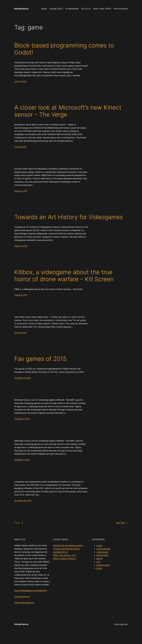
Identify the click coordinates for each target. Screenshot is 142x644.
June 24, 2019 (20, 147)
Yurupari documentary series (66, 549)
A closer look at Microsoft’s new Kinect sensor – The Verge (68, 111)
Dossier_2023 (56, 9)
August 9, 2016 (21, 191)
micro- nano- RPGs (102, 9)
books (99, 545)
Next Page (122, 523)
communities (102, 555)
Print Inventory (121, 9)
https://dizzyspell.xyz (24, 603)
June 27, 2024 (20, 81)
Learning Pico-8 (60, 552)
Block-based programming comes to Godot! (64, 49)
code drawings (103, 549)
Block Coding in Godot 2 (65, 559)
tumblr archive (103, 565)
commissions (102, 552)
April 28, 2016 (20, 333)
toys (98, 562)
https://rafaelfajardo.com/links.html (31, 591)
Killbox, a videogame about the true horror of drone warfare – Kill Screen (64, 276)
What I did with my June (64, 555)
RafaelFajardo (21, 9)
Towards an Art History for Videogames (69, 217)
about (44, 9)
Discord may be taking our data (68, 545)
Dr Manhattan (72, 9)
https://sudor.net (22, 597)
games (99, 559)
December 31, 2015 (22, 378)
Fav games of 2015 (40, 359)
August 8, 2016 (21, 246)
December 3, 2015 (22, 419)
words (99, 568)
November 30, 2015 (23, 501)
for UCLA (86, 9)
